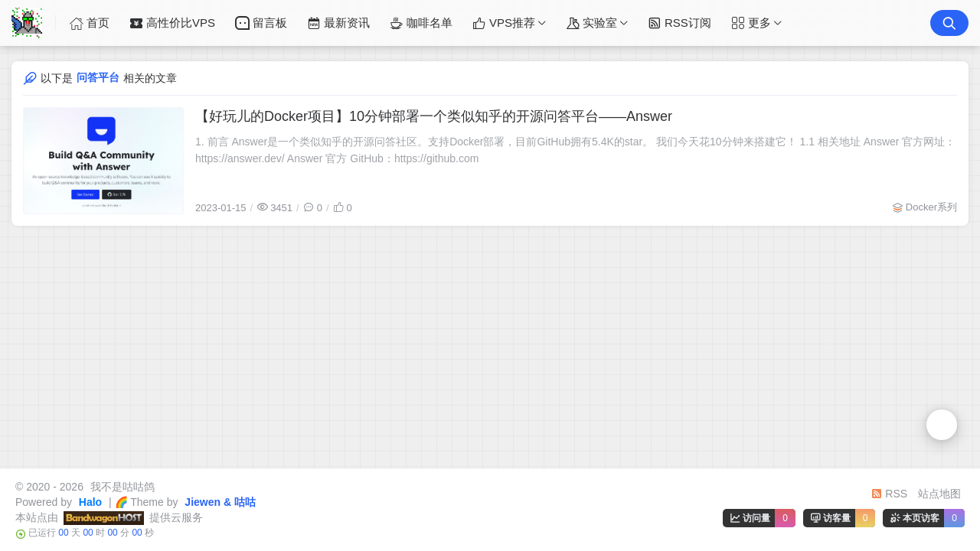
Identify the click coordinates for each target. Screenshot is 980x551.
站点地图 (939, 494)
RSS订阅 (679, 23)
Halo (89, 502)
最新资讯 (338, 23)
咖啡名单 (421, 23)
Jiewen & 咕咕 (218, 502)
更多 (751, 23)
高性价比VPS (172, 23)
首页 (90, 23)
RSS (889, 494)
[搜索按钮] (949, 23)
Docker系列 (931, 207)
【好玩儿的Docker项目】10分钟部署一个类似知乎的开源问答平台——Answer (434, 116)
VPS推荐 (504, 23)
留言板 (261, 23)
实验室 (591, 23)
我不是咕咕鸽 (121, 487)
